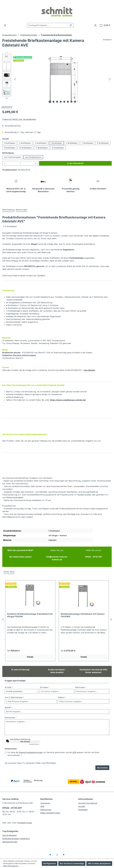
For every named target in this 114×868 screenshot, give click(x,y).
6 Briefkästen (72, 143)
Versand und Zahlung (88, 798)
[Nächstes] (110, 79)
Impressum (45, 798)
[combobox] (48, 25)
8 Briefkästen (103, 143)
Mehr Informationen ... (11, 866)
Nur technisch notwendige (72, 863)
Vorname (45, 682)
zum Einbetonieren (33, 157)
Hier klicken (25, 736)
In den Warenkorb (75, 163)
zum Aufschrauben (12, 157)
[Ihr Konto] (95, 25)
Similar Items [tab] (9, 566)
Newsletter (83, 804)
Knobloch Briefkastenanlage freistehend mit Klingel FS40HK (30, 610)
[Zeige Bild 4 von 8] (61, 102)
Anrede (9, 682)
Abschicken (102, 762)
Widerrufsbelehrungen (50, 808)
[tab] (8, 204)
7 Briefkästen (87, 143)
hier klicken (89, 365)
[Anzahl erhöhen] (36, 163)
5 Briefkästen (56, 143)
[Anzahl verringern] (5, 163)
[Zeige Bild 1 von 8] (50, 102)
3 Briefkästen (25, 143)
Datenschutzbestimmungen (31, 747)
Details (30, 651)
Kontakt (82, 801)
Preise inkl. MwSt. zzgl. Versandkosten (19, 119)
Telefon (62, 692)
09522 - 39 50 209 (12, 802)
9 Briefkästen (10, 148)
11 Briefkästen (42, 148)
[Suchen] (71, 25)
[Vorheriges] (15, 79)
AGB (74, 747)
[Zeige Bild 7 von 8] (71, 102)
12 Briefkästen (58, 148)
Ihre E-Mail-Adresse (14, 692)
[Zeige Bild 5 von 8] (64, 102)
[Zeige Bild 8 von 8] (75, 102)
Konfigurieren (50, 863)
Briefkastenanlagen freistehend (16, 833)
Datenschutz (46, 804)
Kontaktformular (25, 817)
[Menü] (5, 25)
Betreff (9, 702)
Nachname (81, 682)
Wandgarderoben (10, 836)
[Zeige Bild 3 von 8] (57, 102)
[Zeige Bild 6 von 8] (68, 102)
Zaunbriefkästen (9, 830)
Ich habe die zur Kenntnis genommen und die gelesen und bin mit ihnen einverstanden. (53, 748)
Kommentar (11, 712)
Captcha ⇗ (35, 739)
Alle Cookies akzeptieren (99, 863)
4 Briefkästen (41, 143)
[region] (57, 79)
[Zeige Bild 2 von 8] (53, 102)
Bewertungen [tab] (21, 204)
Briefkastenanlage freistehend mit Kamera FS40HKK (83, 610)
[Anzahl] (20, 163)
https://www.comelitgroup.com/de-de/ (68, 395)
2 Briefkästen (10, 143)
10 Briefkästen (26, 148)
